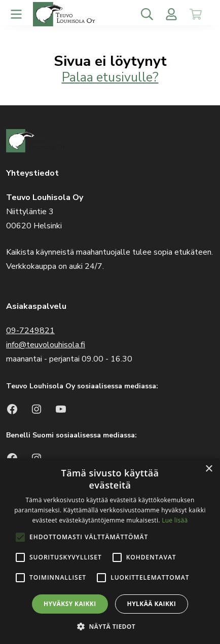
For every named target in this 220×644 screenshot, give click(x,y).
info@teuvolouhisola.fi (46, 345)
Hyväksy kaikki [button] (70, 604)
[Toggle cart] (196, 14)
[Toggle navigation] (16, 14)
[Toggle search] (147, 14)
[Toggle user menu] (171, 14)
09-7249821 (30, 331)
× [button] (209, 469)
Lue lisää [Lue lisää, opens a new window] (175, 520)
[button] (110, 627)
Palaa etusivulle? (110, 77)
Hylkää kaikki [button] (152, 604)
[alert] (110, 551)
